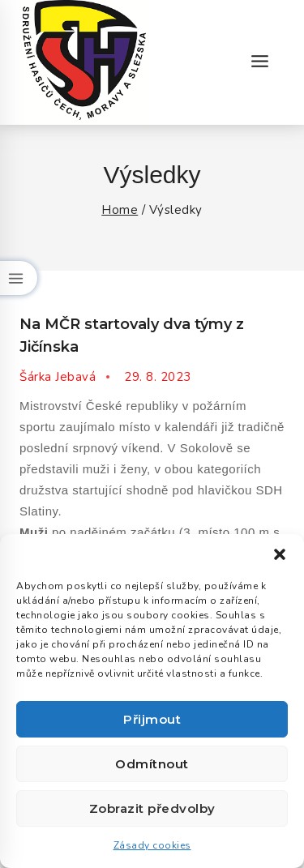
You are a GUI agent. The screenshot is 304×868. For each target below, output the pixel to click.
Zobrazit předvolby (152, 808)
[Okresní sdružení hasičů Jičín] (84, 62)
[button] (280, 554)
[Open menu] (259, 62)
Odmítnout (152, 764)
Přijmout (152, 719)
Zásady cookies (152, 845)
